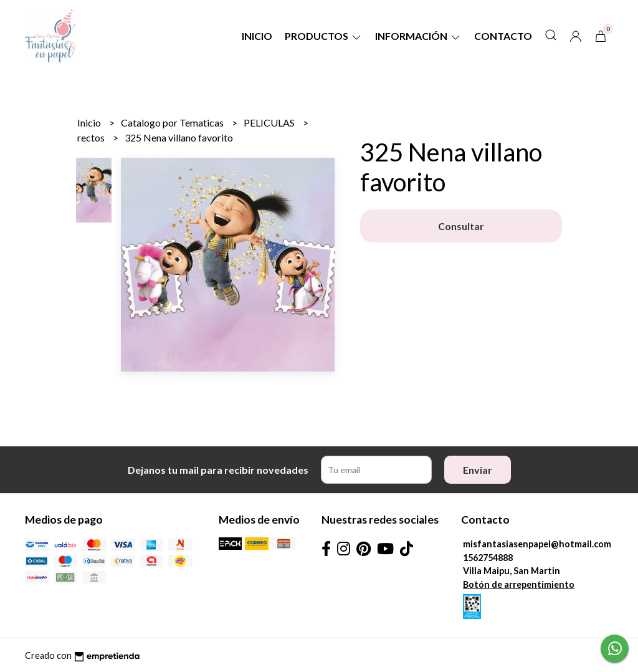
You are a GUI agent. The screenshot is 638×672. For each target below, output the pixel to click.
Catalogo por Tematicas (173, 122)
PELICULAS (270, 122)
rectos (92, 137)
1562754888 (488, 558)
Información (418, 36)
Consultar (461, 226)
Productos (324, 36)
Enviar (478, 470)
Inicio (257, 36)
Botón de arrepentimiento (519, 584)
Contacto (503, 36)
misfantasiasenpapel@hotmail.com (537, 544)
